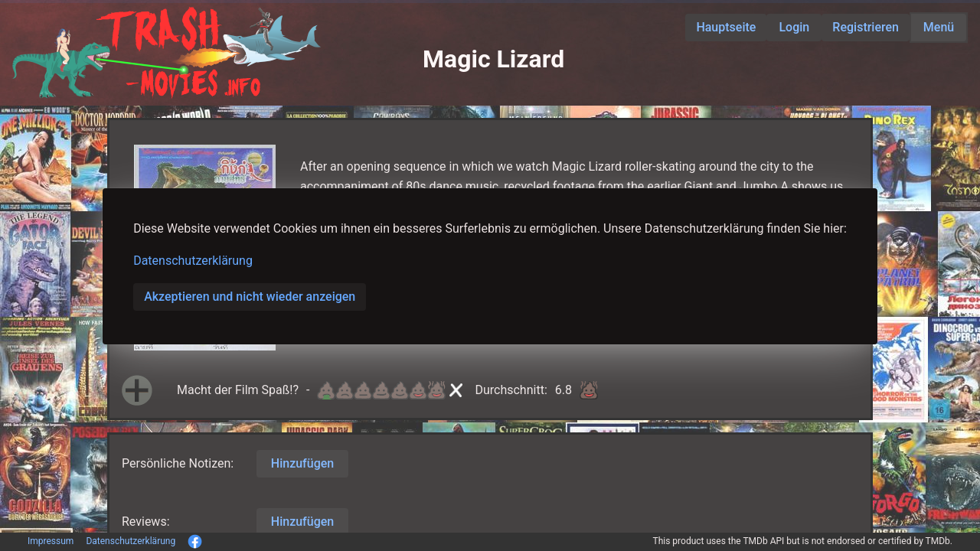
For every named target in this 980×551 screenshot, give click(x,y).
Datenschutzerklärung (193, 261)
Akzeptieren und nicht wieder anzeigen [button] (250, 297)
